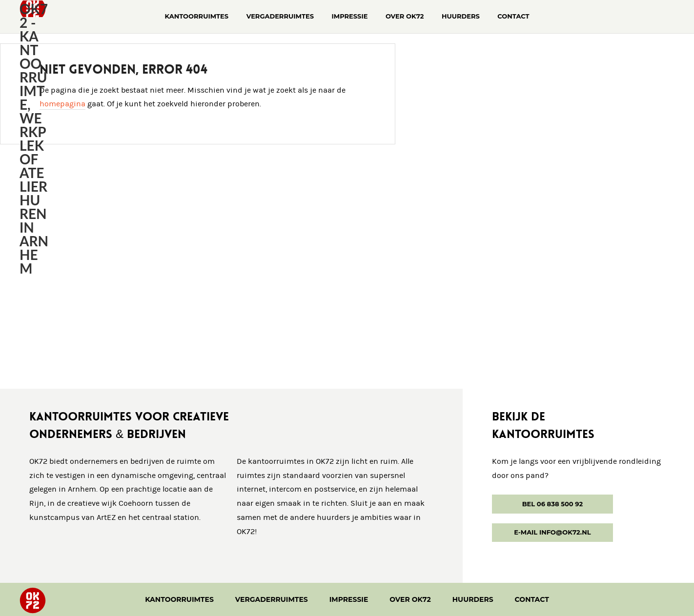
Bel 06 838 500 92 (553, 504)
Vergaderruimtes (272, 599)
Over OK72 (410, 599)
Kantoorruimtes (179, 599)
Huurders (473, 599)
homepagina (62, 104)
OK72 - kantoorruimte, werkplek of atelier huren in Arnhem (34, 139)
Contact (532, 599)
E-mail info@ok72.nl (552, 532)
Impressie (349, 599)
